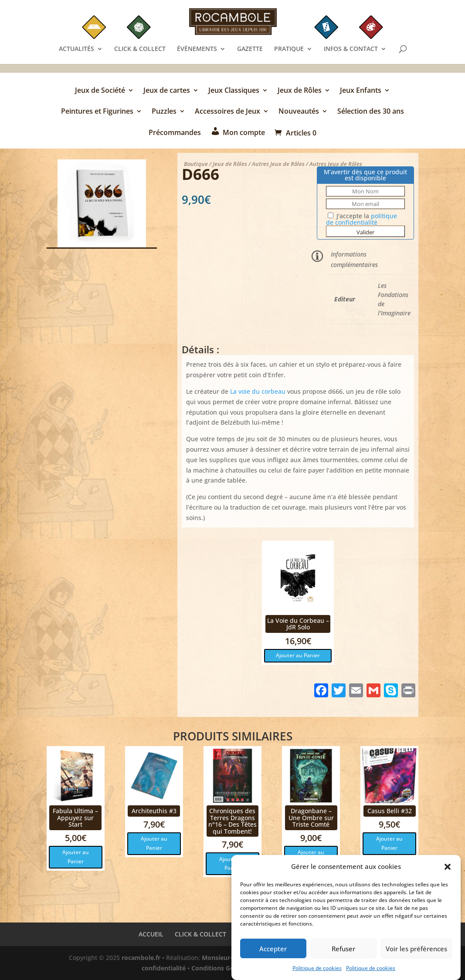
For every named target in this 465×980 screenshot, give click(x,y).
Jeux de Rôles (300, 91)
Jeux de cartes (167, 91)
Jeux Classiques (234, 91)
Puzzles (164, 112)
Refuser (343, 950)
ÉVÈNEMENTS (197, 49)
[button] (448, 869)
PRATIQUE (289, 49)
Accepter (273, 950)
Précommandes (175, 133)
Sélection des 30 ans (371, 112)
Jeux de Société (100, 91)
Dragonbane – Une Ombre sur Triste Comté (311, 818)
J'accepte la (361, 219)
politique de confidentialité (361, 219)
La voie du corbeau (258, 391)
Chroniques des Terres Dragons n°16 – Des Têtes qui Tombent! (232, 821)
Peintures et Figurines (97, 112)
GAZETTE (250, 49)
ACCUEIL (151, 934)
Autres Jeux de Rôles (278, 164)
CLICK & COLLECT (140, 49)
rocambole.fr (141, 958)
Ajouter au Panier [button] (298, 655)
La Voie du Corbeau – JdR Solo (298, 624)
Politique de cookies (317, 970)
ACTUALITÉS (76, 49)
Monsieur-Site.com (230, 958)
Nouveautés (299, 112)
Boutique (196, 164)
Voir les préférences (416, 950)
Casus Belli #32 (390, 811)
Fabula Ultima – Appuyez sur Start (75, 818)
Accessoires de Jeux (227, 112)
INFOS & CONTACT (351, 49)
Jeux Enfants (361, 91)
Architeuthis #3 (154, 811)
